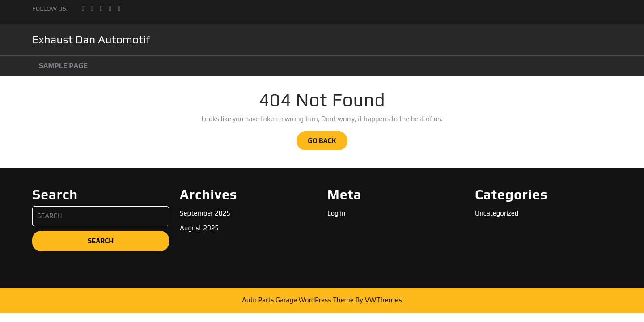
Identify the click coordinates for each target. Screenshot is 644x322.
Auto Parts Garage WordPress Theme (298, 300)
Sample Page (63, 66)
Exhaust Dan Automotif (91, 40)
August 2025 (199, 228)
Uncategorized (497, 213)
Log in (337, 213)
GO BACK (328, 143)
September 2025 (205, 213)
